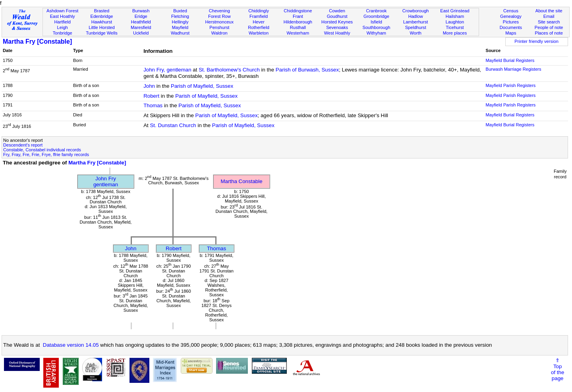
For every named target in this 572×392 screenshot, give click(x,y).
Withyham (376, 33)
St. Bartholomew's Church (229, 70)
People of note (549, 27)
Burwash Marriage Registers (513, 69)
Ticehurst (455, 27)
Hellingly (180, 22)
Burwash (141, 11)
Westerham (298, 33)
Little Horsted (101, 27)
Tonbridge (63, 33)
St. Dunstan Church (173, 125)
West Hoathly (337, 33)
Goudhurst (337, 16)
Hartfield (62, 22)
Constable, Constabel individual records (42, 150)
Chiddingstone (298, 11)
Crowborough (416, 11)
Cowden (337, 11)
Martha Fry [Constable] (37, 42)
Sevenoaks (337, 27)
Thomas (153, 105)
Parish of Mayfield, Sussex (202, 86)
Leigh (63, 27)
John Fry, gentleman (167, 70)
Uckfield (141, 33)
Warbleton (259, 33)
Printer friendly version (536, 41)
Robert (151, 96)
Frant (298, 16)
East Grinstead (455, 11)
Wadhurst (180, 33)
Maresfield (141, 27)
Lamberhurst (415, 22)
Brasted (102, 11)
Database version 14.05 (71, 345)
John (149, 86)
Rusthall (298, 27)
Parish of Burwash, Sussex (307, 70)
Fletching (180, 16)
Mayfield (180, 27)
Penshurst (219, 27)
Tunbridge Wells (102, 33)
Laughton (455, 22)
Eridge (141, 16)
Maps (511, 33)
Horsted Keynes (337, 22)
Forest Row (219, 16)
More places (455, 33)
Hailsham (455, 16)
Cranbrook (376, 11)
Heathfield (141, 22)
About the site (549, 11)
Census (511, 11)
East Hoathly (63, 16)
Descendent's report (23, 145)
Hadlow (416, 16)
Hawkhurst (102, 22)
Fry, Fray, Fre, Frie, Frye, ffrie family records (46, 154)
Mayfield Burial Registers (510, 60)
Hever (259, 22)
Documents (511, 27)
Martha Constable (241, 181)
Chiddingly (259, 11)
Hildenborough (298, 22)
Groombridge (376, 16)
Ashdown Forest (62, 11)
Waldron (219, 33)
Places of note (549, 33)
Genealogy (511, 16)
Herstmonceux (219, 22)
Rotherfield (259, 27)
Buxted (180, 11)
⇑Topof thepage (558, 369)
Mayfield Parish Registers (510, 85)
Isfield (376, 22)
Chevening (219, 11)
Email (549, 16)
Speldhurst (416, 27)
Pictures (511, 22)
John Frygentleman (106, 182)
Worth (415, 33)
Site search (549, 22)
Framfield (259, 16)
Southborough (377, 27)
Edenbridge (102, 16)
